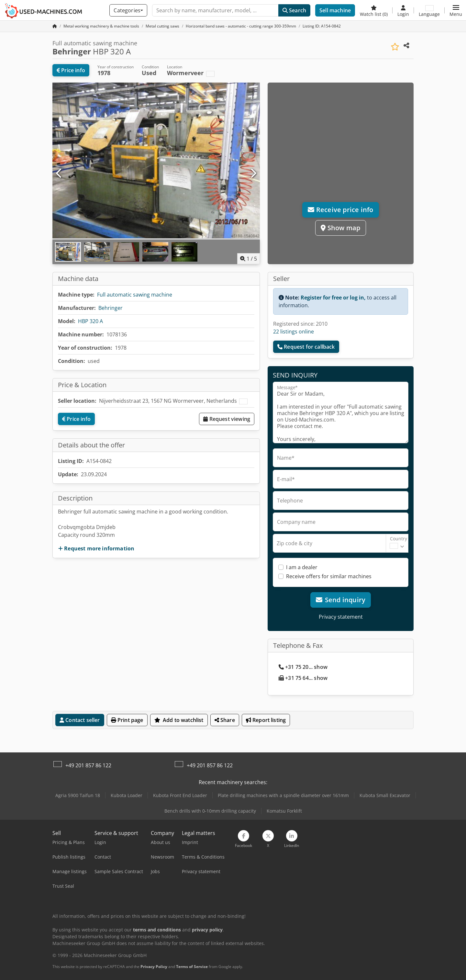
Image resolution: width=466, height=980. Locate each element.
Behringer (111, 308)
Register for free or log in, (333, 298)
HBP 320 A (90, 321)
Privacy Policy (154, 967)
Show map (340, 228)
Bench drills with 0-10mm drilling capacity (210, 811)
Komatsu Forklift (284, 811)
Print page (127, 720)
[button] (456, 10)
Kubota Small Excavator (385, 795)
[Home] (101, 26)
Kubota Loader (127, 795)
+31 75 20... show (303, 667)
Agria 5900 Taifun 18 (78, 795)
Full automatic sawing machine (135, 295)
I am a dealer (302, 567)
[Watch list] (374, 10)
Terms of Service (192, 967)
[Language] (429, 10)
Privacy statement (341, 617)
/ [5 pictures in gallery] (249, 259)
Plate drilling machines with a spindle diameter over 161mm (283, 795)
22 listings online (294, 332)
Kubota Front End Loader (180, 795)
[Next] (253, 174)
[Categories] (128, 10)
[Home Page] (55, 26)
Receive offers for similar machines (329, 576)
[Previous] (59, 174)
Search (294, 10)
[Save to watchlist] (395, 47)
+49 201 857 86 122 (88, 765)
